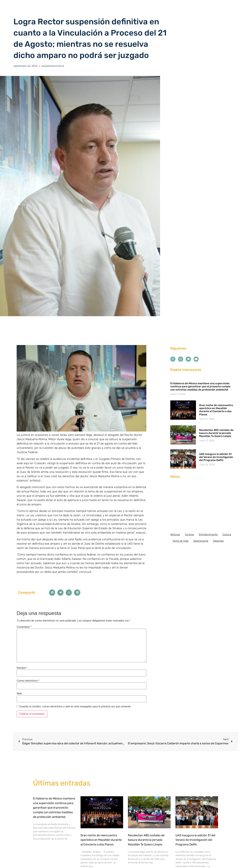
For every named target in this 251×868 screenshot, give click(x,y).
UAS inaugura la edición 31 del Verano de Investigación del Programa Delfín (216, 457)
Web (19, 694)
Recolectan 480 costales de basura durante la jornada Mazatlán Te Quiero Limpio (216, 433)
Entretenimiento (208, 534)
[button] (52, 592)
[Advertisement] (202, 506)
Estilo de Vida (181, 541)
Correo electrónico (28, 681)
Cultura (227, 534)
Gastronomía (201, 541)
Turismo (189, 534)
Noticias (175, 534)
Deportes (218, 541)
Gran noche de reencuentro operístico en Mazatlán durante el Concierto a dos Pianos (216, 410)
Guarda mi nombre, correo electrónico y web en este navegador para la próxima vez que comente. (75, 707)
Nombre (22, 668)
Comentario (24, 627)
